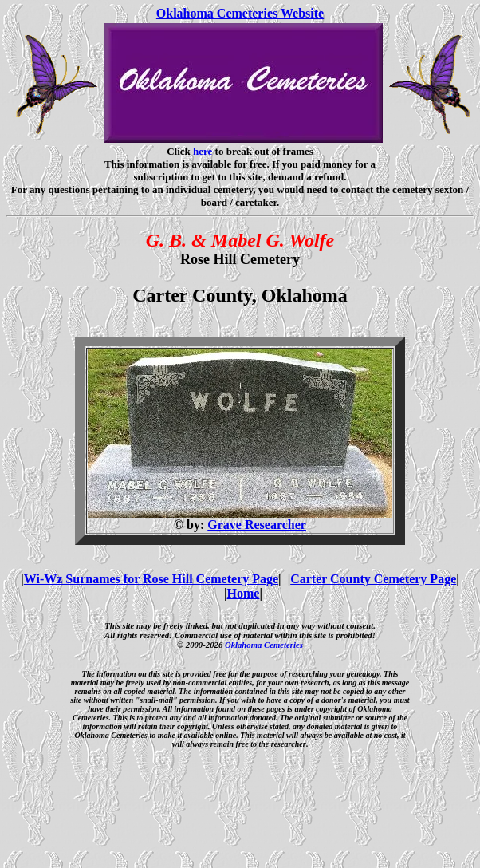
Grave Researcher (257, 525)
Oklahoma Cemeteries (264, 645)
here (203, 151)
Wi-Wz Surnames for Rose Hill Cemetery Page (151, 579)
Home (244, 593)
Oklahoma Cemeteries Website (240, 13)
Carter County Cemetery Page (373, 579)
